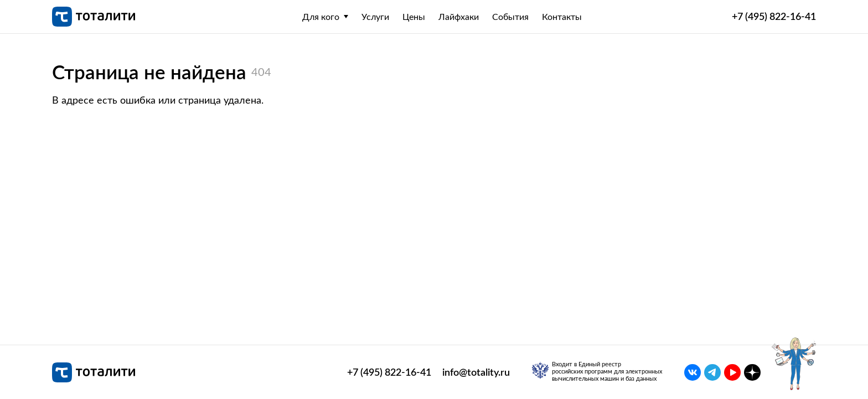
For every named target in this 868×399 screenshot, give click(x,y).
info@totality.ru (476, 372)
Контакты (562, 17)
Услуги (375, 17)
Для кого (321, 17)
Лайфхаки (459, 17)
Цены (414, 17)
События (510, 17)
